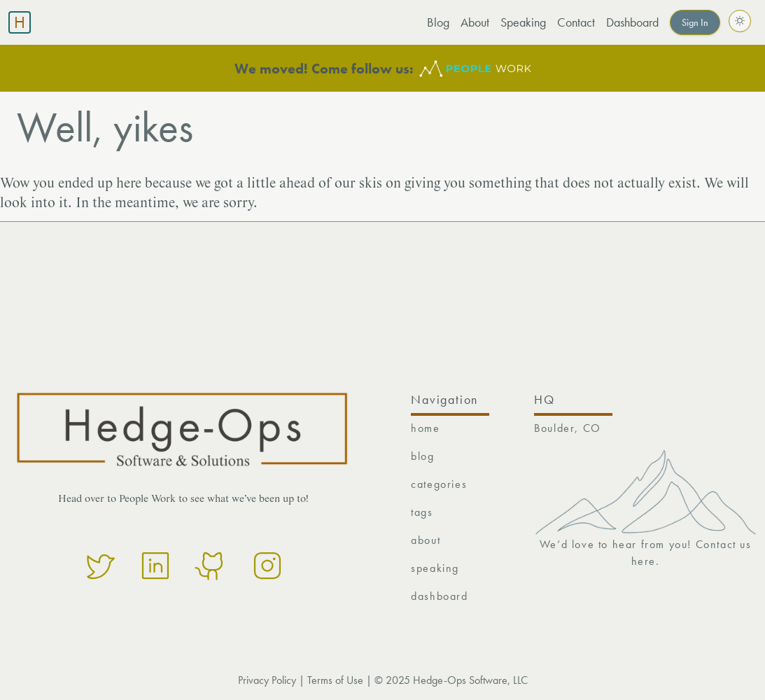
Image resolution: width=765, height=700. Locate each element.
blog (422, 456)
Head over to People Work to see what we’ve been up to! (183, 499)
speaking (435, 568)
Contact (576, 22)
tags (422, 512)
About (475, 22)
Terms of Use (335, 680)
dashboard (439, 596)
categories (439, 484)
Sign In (695, 22)
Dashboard (632, 22)
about (426, 540)
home (425, 428)
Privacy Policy (267, 680)
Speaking (523, 22)
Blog (438, 22)
